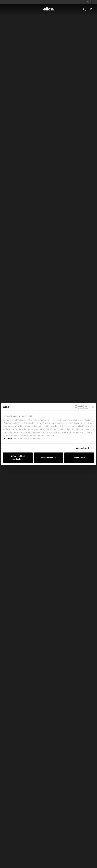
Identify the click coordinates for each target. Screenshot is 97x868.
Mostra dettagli (82, 448)
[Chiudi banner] (93, 407)
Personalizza (49, 458)
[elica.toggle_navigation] (6, 9)
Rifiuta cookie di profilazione (18, 458)
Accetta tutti (79, 458)
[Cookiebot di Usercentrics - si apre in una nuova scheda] (77, 407)
